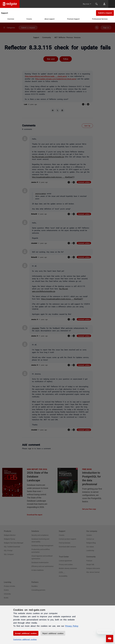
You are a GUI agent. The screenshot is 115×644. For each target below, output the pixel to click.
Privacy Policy (72, 626)
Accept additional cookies (26, 633)
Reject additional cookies (53, 633)
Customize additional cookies (25, 639)
